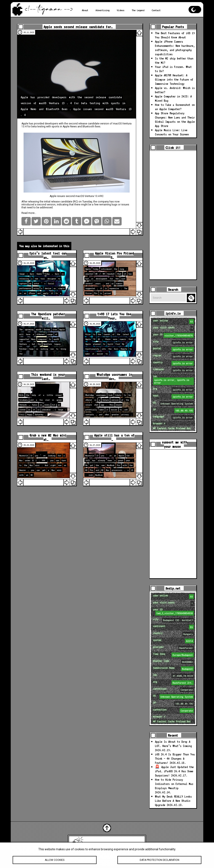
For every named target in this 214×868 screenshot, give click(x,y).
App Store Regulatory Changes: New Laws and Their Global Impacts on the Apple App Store (175, 119)
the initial (45, 202)
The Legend (138, 10)
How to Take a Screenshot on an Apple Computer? (175, 107)
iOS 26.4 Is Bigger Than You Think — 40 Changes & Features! (175, 758)
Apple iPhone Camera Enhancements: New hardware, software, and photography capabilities (175, 48)
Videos (121, 10)
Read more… (29, 213)
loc (174, 380)
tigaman (137, 844)
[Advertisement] (173, 215)
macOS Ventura (122, 124)
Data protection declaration (159, 862)
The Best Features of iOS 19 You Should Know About (175, 35)
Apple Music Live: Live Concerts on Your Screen (172, 132)
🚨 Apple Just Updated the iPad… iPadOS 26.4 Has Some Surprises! (174, 771)
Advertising (102, 10)
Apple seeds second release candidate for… (78, 27)
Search (192, 298)
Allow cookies (55, 862)
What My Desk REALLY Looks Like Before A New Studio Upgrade (173, 801)
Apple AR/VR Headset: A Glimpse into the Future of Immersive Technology (174, 79)
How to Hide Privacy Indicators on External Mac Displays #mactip (174, 784)
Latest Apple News (113, 844)
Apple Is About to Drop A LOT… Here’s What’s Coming (173, 744)
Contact (156, 10)
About (85, 10)
